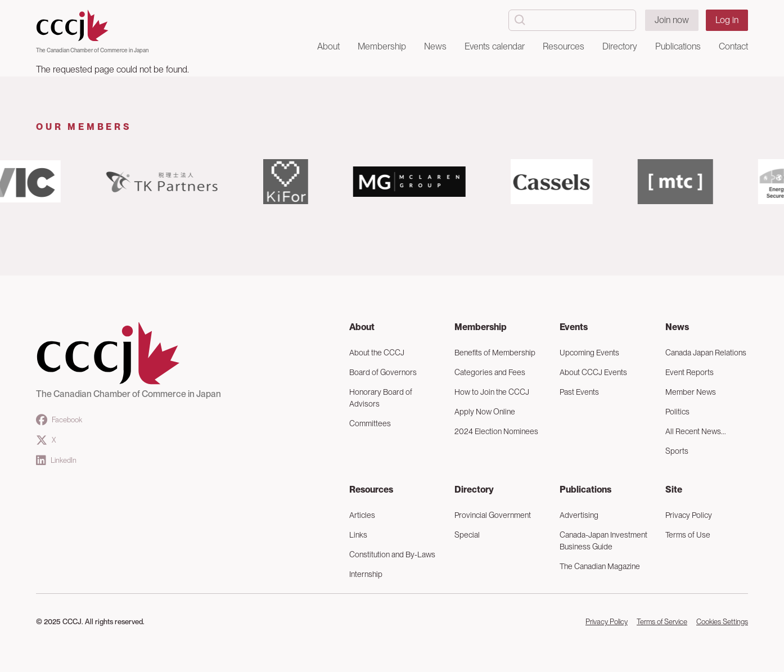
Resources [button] (564, 46)
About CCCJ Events (593, 372)
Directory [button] (620, 46)
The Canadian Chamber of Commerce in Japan (92, 50)
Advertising (579, 515)
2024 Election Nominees (496, 431)
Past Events (579, 392)
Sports (677, 451)
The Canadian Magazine (600, 566)
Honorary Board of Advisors (381, 398)
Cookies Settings (722, 622)
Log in (727, 20)
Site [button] (674, 490)
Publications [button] (678, 46)
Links (358, 535)
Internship (366, 574)
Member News (691, 392)
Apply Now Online (485, 412)
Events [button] (574, 327)
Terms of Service (662, 622)
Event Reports (690, 372)
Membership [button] (382, 46)
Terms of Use (688, 535)
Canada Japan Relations (706, 353)
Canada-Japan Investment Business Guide (603, 541)
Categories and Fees (490, 372)
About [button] (328, 46)
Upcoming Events (589, 353)
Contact (733, 46)
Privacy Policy (689, 515)
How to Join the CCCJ (492, 392)
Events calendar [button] (495, 46)
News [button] (435, 46)
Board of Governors (383, 372)
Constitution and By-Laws (392, 554)
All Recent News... (696, 431)
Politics (677, 412)
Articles (362, 515)
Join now (672, 20)
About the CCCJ (377, 353)
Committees (370, 423)
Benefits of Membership (495, 353)
